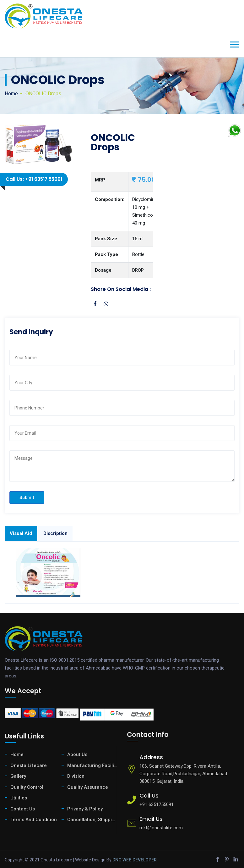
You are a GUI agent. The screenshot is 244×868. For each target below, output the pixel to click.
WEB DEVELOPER (140, 860)
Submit (27, 498)
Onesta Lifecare (29, 765)
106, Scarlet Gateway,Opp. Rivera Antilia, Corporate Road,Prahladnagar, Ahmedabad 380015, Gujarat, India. (183, 774)
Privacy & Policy (85, 809)
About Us (77, 754)
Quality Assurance (88, 787)
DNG (117, 860)
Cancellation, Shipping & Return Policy (92, 820)
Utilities (19, 798)
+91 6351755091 (157, 804)
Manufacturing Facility (92, 765)
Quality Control (27, 787)
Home (11, 94)
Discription (55, 533)
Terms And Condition (34, 820)
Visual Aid (21, 533)
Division (76, 776)
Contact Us (23, 809)
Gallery (18, 776)
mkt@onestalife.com (161, 828)
